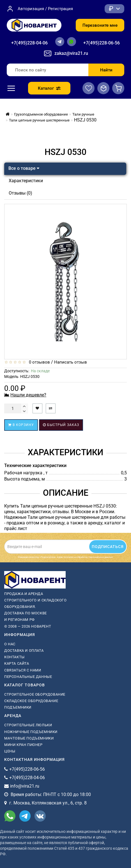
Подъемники (18, 707)
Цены (10, 751)
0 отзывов (38, 362)
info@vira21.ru (25, 786)
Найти (106, 70)
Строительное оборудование (35, 694)
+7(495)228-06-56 (102, 43)
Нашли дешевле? (28, 395)
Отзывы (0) (20, 193)
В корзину (21, 425)
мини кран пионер (23, 745)
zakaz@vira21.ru (71, 53)
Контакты (14, 657)
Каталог (49, 88)
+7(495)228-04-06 (29, 43)
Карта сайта (17, 663)
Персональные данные (28, 677)
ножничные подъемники (31, 732)
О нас (10, 644)
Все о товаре (24, 168)
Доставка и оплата (24, 651)
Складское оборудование (31, 701)
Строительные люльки (28, 725)
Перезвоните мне (100, 25)
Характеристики (26, 181)
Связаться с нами (23, 670)
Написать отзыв (71, 362)
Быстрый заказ (61, 425)
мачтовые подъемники (29, 738)
